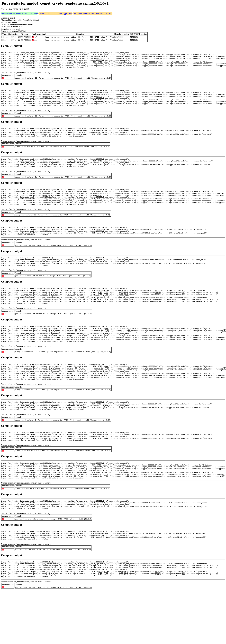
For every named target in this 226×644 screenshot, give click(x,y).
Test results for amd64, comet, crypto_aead (55, 13)
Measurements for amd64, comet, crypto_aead (19, 13)
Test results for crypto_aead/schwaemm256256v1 (93, 13)
